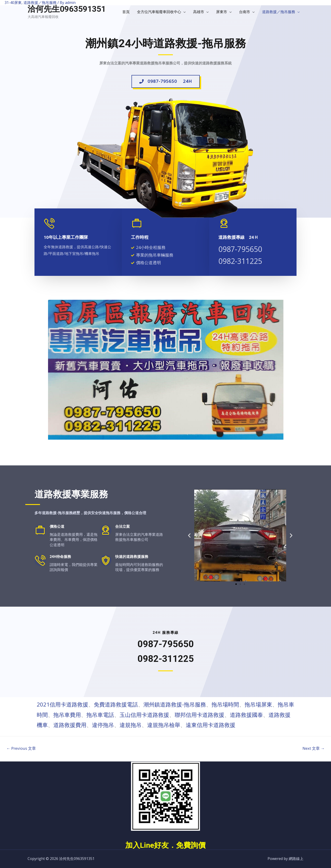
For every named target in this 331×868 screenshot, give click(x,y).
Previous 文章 (21, 748)
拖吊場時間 (225, 704)
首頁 (126, 12)
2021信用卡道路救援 (63, 704)
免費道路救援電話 (116, 704)
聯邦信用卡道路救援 (200, 715)
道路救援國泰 (246, 715)
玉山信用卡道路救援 (144, 715)
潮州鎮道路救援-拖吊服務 (175, 704)
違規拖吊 (131, 725)
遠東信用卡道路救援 (211, 725)
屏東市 (222, 12)
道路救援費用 (70, 725)
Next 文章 (314, 748)
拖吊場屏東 (258, 704)
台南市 (245, 12)
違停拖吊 (103, 725)
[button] (166, 83)
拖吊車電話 (100, 715)
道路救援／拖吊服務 (279, 12)
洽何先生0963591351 (67, 9)
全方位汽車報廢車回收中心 (159, 12)
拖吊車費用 (67, 715)
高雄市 (199, 12)
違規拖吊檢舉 (164, 725)
